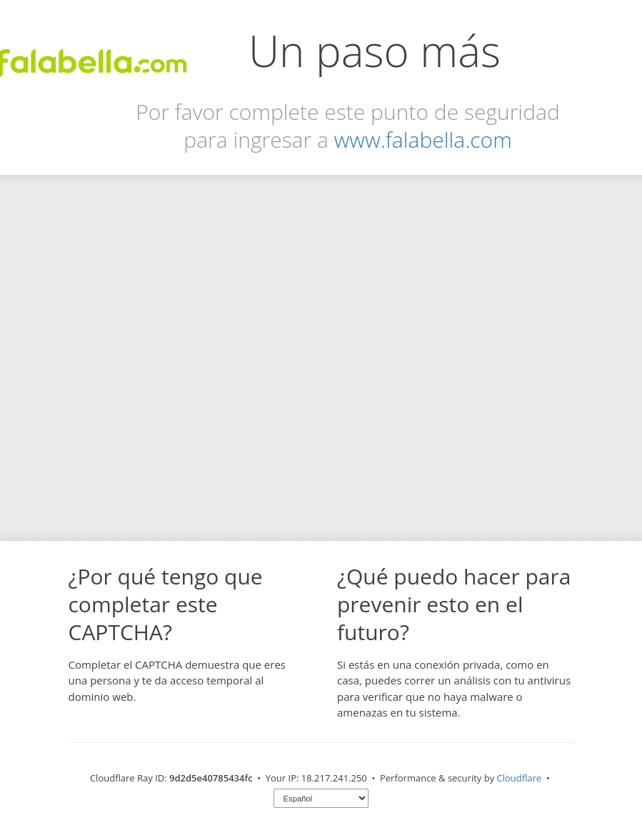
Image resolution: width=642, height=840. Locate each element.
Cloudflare (520, 778)
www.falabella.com (423, 140)
